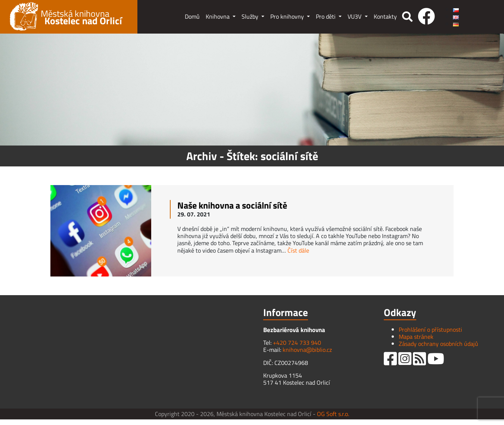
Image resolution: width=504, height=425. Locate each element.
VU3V (355, 16)
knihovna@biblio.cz (307, 350)
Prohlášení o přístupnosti (430, 329)
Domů (192, 16)
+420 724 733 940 (297, 343)
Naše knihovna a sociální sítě (232, 205)
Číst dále (298, 250)
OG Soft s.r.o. (333, 414)
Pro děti (326, 16)
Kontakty (385, 16)
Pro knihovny (288, 16)
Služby (251, 16)
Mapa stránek (416, 337)
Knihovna (218, 16)
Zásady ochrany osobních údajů (438, 344)
